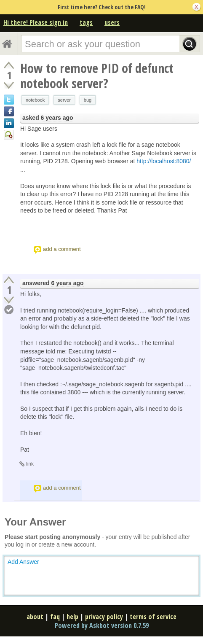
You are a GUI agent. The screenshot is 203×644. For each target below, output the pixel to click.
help (72, 617)
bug (88, 100)
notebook (35, 100)
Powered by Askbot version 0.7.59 (102, 625)
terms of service (153, 617)
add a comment (62, 249)
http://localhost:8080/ (164, 161)
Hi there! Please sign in (36, 22)
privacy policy (104, 617)
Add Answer (23, 562)
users (112, 22)
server (64, 100)
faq (55, 617)
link (30, 464)
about (35, 617)
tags (86, 22)
